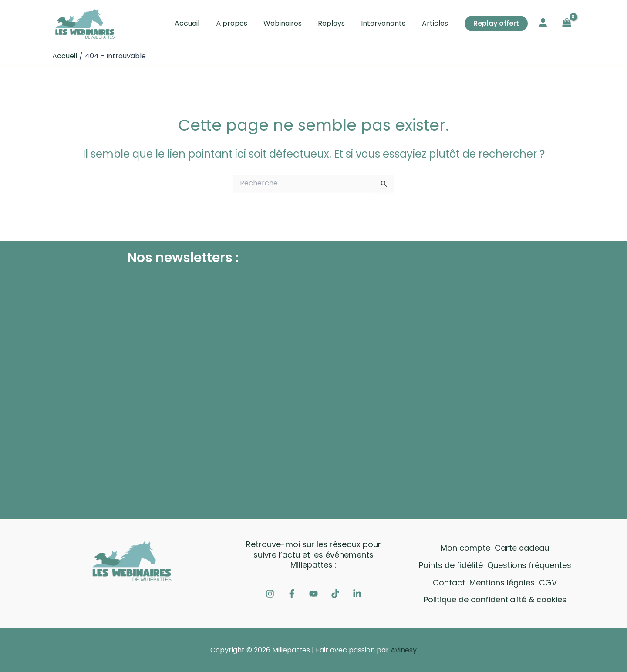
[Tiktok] (335, 594)
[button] (496, 24)
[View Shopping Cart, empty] (566, 23)
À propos (242, 23)
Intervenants (387, 23)
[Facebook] (292, 594)
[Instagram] (270, 594)
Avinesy (404, 650)
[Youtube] (313, 594)
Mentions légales (502, 583)
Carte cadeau (522, 548)
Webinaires (290, 23)
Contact (449, 583)
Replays (337, 23)
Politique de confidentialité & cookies (495, 600)
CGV (548, 583)
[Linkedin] (357, 594)
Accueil (200, 23)
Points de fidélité (451, 565)
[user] (543, 23)
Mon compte (465, 548)
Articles (436, 23)
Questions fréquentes (529, 565)
